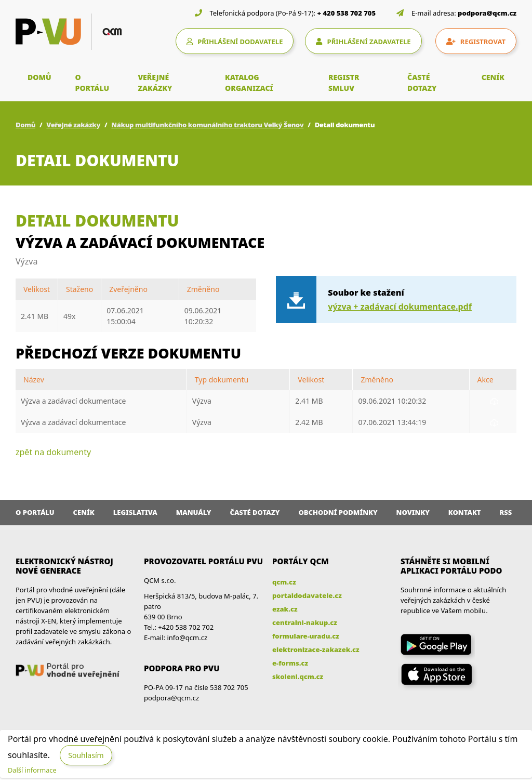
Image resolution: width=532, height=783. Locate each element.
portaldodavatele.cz (307, 595)
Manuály (194, 512)
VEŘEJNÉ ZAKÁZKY (155, 83)
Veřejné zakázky (73, 125)
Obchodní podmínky (338, 512)
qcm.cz (284, 582)
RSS (506, 512)
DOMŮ (39, 77)
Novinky (413, 512)
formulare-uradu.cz (306, 636)
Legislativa (135, 512)
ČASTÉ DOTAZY (422, 83)
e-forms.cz (290, 663)
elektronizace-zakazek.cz (316, 649)
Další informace (32, 770)
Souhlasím (86, 755)
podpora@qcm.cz (487, 13)
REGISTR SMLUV (344, 83)
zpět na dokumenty (53, 452)
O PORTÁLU (92, 83)
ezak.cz (285, 609)
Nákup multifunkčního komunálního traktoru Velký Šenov (207, 125)
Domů (25, 125)
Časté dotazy (255, 512)
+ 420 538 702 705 (347, 13)
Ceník (84, 512)
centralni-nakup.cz (305, 622)
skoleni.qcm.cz (298, 676)
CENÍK (493, 77)
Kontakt (465, 512)
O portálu (35, 512)
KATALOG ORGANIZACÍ (249, 83)
